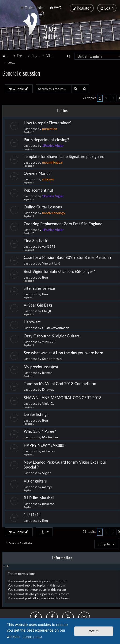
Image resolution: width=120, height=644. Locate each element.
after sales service (39, 288)
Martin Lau (50, 436)
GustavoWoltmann (56, 327)
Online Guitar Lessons (43, 206)
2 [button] (106, 98)
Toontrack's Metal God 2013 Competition (60, 383)
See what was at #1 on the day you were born (64, 352)
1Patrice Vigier (53, 145)
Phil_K (47, 310)
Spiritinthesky (52, 358)
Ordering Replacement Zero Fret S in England (63, 223)
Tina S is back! (36, 240)
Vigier (47, 472)
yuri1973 (49, 246)
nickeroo (48, 450)
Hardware (32, 321)
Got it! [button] (94, 631)
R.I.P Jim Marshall (39, 497)
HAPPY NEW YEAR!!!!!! (44, 445)
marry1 (47, 486)
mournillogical (52, 162)
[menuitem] (55, 8)
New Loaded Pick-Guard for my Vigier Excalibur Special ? (65, 464)
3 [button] (113, 98)
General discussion (21, 72)
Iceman (47, 372)
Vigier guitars (35, 480)
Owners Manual (38, 173)
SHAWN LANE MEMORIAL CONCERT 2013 (63, 397)
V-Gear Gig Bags (38, 304)
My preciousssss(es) (41, 366)
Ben (45, 277)
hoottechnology (54, 212)
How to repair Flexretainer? (48, 122)
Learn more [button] (32, 637)
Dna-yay (48, 389)
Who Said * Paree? (40, 431)
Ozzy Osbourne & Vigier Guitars (52, 335)
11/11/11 (32, 514)
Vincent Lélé (51, 263)
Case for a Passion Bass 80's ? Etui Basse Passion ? (68, 257)
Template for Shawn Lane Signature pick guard (64, 156)
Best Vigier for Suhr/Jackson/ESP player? (59, 271)
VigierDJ (48, 403)
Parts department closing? (46, 139)
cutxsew (48, 178)
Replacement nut (38, 189)
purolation (50, 128)
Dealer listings (36, 414)
